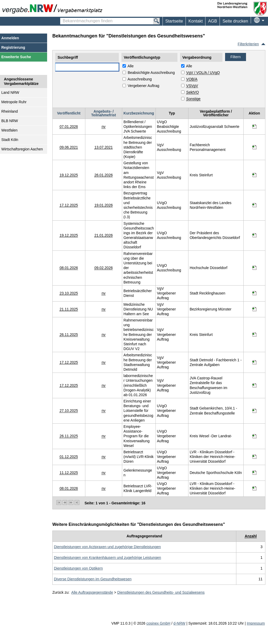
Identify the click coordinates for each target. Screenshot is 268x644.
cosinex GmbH (158, 623)
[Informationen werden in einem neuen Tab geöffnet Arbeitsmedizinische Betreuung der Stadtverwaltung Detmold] (254, 362)
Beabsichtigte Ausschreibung (151, 73)
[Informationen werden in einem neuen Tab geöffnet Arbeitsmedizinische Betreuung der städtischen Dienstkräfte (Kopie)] (254, 147)
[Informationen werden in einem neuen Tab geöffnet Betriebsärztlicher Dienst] (254, 293)
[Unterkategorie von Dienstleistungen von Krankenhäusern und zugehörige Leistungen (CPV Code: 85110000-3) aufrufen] (107, 558)
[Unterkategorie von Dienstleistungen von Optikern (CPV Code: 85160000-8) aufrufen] (78, 568)
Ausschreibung (140, 79)
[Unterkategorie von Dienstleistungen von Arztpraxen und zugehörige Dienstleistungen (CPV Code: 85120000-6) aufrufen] (107, 547)
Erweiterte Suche (16, 57)
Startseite (174, 21)
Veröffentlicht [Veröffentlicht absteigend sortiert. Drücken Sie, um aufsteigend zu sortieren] (69, 113)
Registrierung (13, 47)
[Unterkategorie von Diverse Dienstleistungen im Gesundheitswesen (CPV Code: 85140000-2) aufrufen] (93, 579)
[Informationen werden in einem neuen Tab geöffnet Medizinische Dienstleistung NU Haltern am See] (254, 309)
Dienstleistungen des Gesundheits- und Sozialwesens (161, 592)
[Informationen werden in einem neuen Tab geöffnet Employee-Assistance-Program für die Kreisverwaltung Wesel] (254, 436)
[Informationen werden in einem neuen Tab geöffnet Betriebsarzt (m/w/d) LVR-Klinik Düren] (254, 457)
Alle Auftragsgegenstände (92, 592)
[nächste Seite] (71, 503)
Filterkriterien (248, 44)
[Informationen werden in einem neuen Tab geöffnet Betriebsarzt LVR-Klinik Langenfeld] (254, 488)
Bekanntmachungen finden (63, 19)
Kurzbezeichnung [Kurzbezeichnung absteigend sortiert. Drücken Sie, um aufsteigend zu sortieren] (139, 113)
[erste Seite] (59, 503)
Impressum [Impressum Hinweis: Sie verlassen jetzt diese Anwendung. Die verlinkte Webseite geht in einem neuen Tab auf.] (256, 623)
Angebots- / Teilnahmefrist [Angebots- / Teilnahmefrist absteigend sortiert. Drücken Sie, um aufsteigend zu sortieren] (104, 113)
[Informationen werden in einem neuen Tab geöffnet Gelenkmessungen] (254, 473)
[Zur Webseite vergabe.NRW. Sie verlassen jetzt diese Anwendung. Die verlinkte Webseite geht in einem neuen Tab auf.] (54, 8)
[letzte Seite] (77, 503)
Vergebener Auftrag (144, 86)
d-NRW (180, 623)
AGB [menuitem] (213, 21)
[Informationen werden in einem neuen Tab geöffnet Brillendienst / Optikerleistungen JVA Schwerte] (254, 127)
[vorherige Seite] (65, 503)
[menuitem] (195, 21)
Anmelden (10, 38)
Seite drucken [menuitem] (235, 21)
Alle (130, 66)
